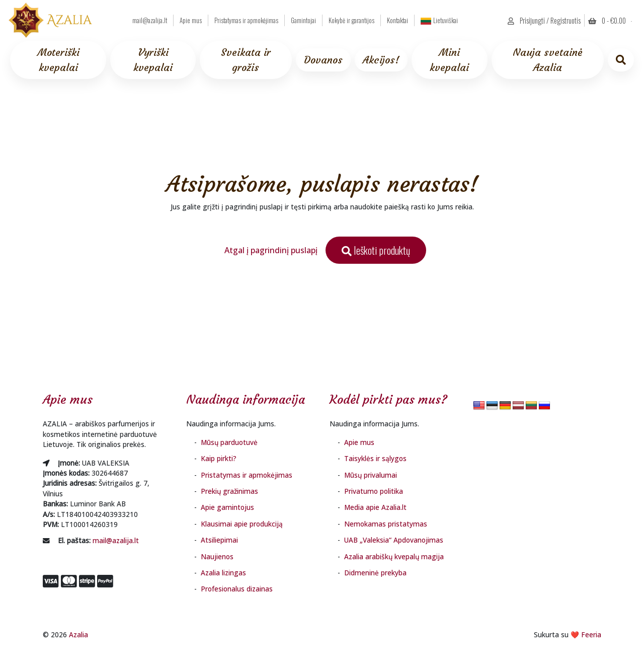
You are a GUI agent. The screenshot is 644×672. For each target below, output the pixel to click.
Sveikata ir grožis (246, 60)
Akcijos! (381, 60)
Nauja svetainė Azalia (547, 60)
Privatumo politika (374, 491)
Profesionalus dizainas (237, 589)
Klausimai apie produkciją (242, 524)
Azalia (78, 634)
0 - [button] (608, 20)
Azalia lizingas (223, 573)
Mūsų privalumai (371, 475)
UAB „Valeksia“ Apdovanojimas (394, 540)
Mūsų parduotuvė (229, 442)
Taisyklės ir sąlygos (375, 458)
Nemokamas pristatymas (386, 524)
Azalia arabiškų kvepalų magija (394, 556)
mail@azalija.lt (150, 20)
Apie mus (191, 20)
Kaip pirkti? (219, 458)
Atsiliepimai (219, 540)
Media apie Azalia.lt (375, 507)
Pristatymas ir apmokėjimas (246, 20)
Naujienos (217, 556)
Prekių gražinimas (229, 491)
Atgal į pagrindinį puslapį (271, 250)
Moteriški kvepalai (58, 60)
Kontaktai (397, 20)
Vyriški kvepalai (153, 60)
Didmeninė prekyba (375, 573)
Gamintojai (303, 20)
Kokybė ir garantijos (351, 20)
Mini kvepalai (449, 60)
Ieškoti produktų (376, 250)
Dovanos (323, 60)
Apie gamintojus (227, 507)
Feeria (591, 634)
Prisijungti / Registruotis (544, 20)
